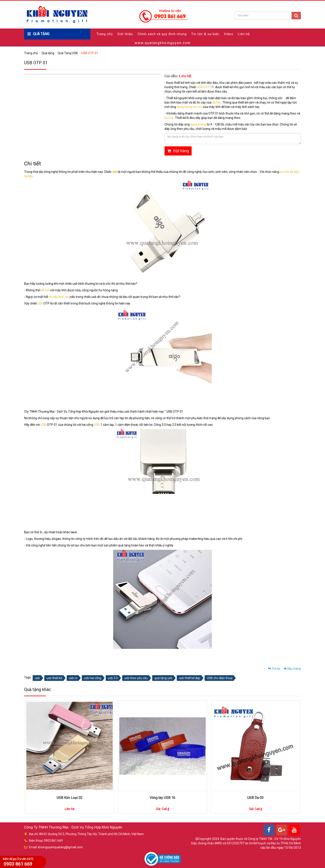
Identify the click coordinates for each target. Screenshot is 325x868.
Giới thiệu (125, 34)
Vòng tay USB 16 (162, 798)
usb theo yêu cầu (136, 678)
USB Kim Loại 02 (70, 798)
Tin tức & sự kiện (205, 34)
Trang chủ (105, 34)
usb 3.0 (113, 678)
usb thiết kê (54, 678)
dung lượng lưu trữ (189, 107)
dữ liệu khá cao (59, 297)
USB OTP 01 (90, 53)
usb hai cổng (93, 678)
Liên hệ (244, 34)
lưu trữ (169, 118)
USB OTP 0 (204, 87)
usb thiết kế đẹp (190, 678)
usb (41, 303)
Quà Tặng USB (68, 53)
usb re (73, 678)
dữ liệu (217, 102)
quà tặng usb (163, 678)
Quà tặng (48, 53)
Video (229, 34)
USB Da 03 (255, 798)
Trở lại (274, 669)
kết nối (45, 290)
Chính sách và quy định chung (162, 34)
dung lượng (198, 124)
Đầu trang (292, 669)
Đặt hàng (178, 151)
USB (44, 425)
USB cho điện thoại (220, 678)
